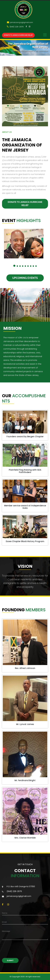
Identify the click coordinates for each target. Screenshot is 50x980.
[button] (14, 266)
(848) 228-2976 (16, 27)
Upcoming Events (25, 278)
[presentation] (22, 951)
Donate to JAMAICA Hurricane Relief (18, 35)
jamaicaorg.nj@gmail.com (21, 22)
